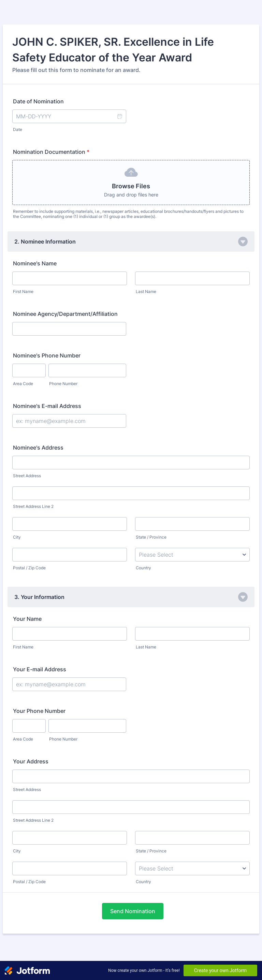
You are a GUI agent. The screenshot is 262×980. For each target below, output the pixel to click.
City (17, 537)
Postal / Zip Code (29, 568)
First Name (23, 291)
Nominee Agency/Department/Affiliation (65, 314)
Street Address (27, 476)
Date (18, 129)
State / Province (151, 537)
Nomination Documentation (51, 152)
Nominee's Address (38, 448)
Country (143, 568)
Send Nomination (133, 911)
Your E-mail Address (40, 669)
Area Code (23, 384)
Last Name (146, 291)
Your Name (27, 619)
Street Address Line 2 (33, 506)
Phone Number (63, 384)
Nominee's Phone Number (47, 355)
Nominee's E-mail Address (47, 406)
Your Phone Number (39, 711)
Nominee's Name (35, 263)
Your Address (31, 761)
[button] (119, 116)
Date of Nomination (38, 101)
